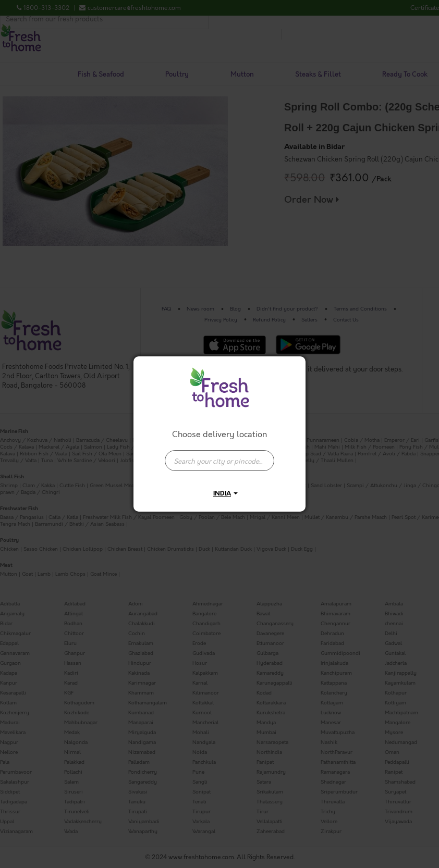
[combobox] (219, 455)
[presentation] (219, 461)
